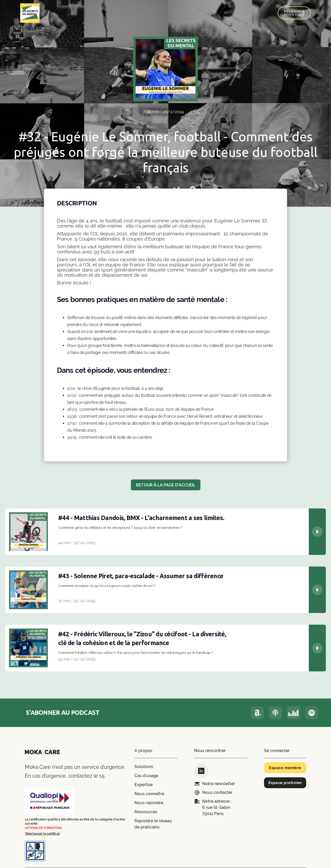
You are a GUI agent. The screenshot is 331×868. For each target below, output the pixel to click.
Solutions (144, 767)
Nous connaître (149, 794)
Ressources (146, 812)
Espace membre (285, 768)
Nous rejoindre (149, 803)
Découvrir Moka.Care (294, 13)
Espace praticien (285, 783)
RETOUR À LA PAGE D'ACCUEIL (166, 485)
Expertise (144, 785)
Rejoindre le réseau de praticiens (153, 824)
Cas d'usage (146, 776)
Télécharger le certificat (42, 834)
